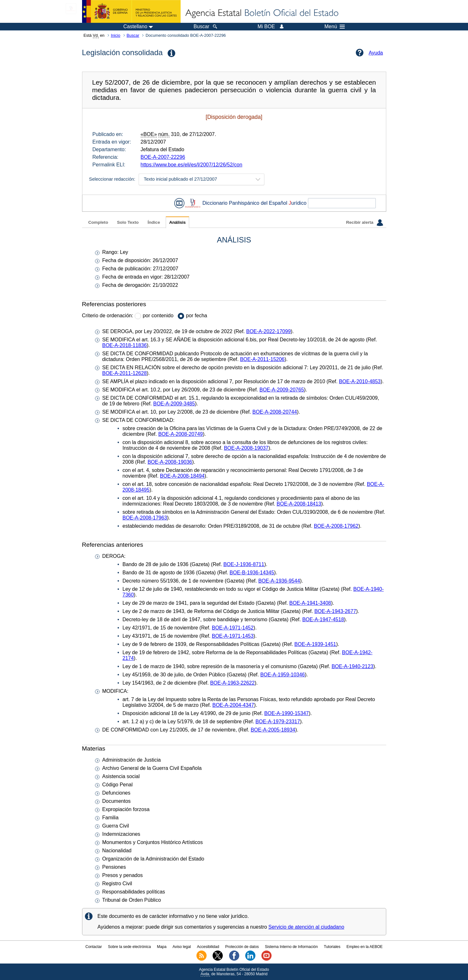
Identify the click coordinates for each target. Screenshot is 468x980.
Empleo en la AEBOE (364, 947)
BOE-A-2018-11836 (125, 345)
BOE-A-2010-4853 (360, 381)
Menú (335, 27)
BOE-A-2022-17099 (269, 331)
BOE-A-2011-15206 (262, 359)
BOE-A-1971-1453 (233, 636)
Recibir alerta (364, 222)
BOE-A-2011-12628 (125, 373)
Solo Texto (128, 222)
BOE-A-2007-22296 (163, 157)
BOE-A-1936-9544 (279, 581)
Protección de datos (242, 947)
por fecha (197, 316)
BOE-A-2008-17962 (336, 526)
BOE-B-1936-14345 (252, 573)
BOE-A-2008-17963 (145, 518)
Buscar (133, 35)
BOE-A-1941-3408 (310, 603)
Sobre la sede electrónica (129, 947)
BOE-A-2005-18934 (273, 730)
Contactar (93, 947)
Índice (154, 222)
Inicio (116, 35)
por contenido (158, 316)
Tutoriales (332, 947)
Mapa (162, 947)
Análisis (177, 222)
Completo (98, 222)
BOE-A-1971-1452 (233, 628)
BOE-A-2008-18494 (182, 476)
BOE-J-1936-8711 (244, 564)
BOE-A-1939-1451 (315, 644)
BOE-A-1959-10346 (282, 675)
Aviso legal (182, 947)
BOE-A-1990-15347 (287, 713)
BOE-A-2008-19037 (246, 448)
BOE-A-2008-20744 (275, 412)
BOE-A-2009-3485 (174, 404)
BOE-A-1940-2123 (352, 666)
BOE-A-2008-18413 (299, 504)
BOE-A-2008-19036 (170, 462)
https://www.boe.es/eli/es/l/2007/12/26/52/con (192, 165)
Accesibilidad (208, 947)
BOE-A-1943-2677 (335, 611)
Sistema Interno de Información (291, 947)
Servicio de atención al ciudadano (306, 927)
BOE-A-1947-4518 (323, 619)
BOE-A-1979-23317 (278, 722)
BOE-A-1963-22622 (232, 683)
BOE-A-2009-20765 (282, 390)
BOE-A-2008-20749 (180, 434)
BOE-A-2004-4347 (233, 705)
